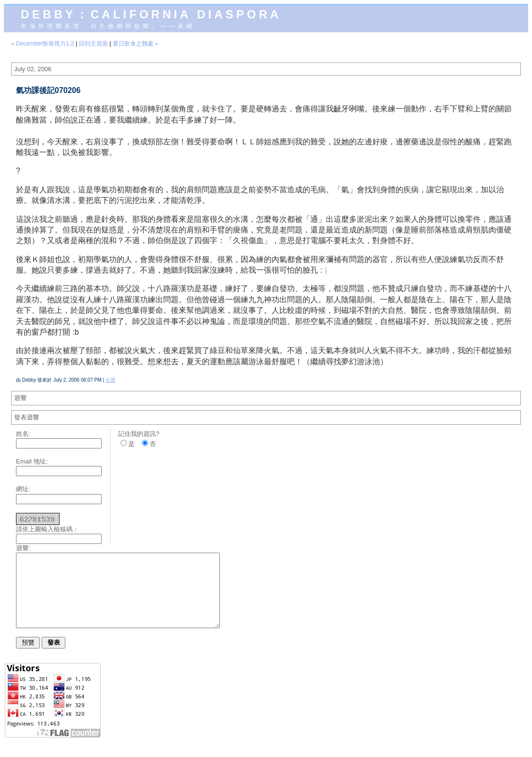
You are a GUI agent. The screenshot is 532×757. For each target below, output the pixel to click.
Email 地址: (32, 461)
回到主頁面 (93, 44)
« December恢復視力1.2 (43, 44)
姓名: (23, 434)
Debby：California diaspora (151, 14)
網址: (23, 489)
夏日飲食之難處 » (136, 44)
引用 (110, 380)
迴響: (23, 548)
